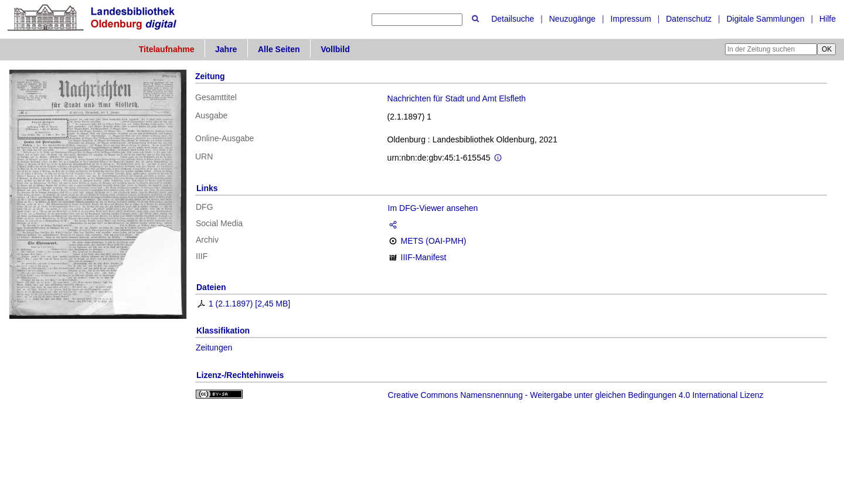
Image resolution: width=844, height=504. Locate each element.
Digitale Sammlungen (765, 19)
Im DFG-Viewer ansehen (433, 208)
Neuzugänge (572, 19)
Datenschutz (689, 19)
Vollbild (335, 49)
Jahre (226, 49)
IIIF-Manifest (424, 257)
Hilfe (828, 19)
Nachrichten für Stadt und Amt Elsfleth (457, 98)
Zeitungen (214, 348)
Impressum (631, 19)
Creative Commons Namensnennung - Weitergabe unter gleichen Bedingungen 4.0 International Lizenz (576, 395)
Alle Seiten (279, 49)
